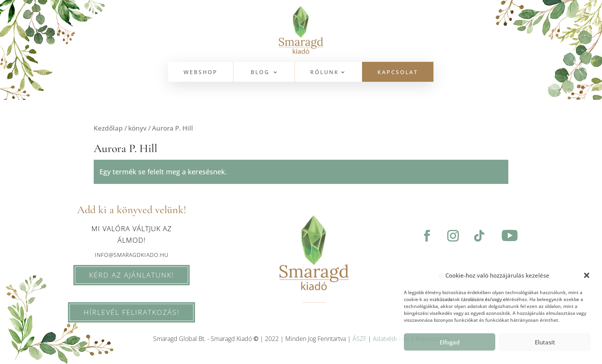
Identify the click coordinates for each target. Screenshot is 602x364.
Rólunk (325, 73)
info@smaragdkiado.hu (132, 255)
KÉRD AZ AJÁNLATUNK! (125, 275)
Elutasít (545, 342)
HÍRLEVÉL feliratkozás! (109, 312)
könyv (137, 128)
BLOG (260, 73)
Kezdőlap (108, 128)
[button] (587, 275)
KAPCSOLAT (398, 73)
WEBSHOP (201, 73)
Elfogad (450, 342)
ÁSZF (359, 339)
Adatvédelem (391, 339)
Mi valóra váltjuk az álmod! (131, 234)
